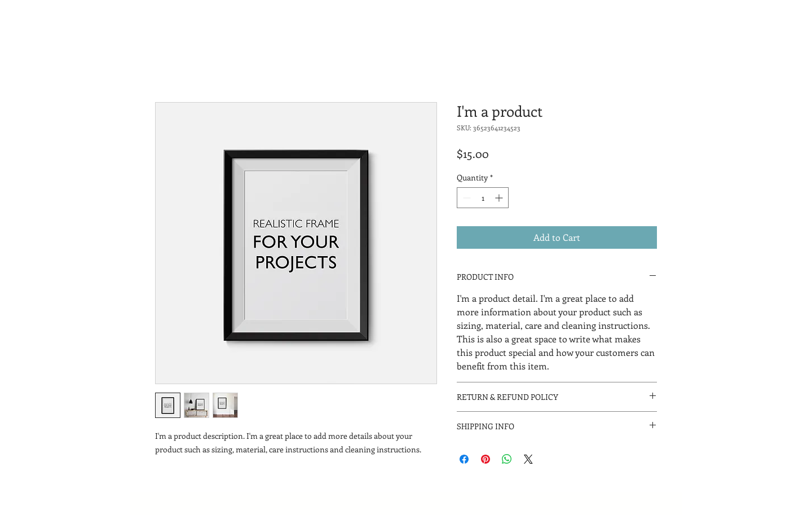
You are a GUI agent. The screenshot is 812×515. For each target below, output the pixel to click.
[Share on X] (528, 459)
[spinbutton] (483, 198)
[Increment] (500, 198)
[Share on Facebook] (464, 459)
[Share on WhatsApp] (507, 459)
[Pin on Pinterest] (486, 459)
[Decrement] (465, 198)
